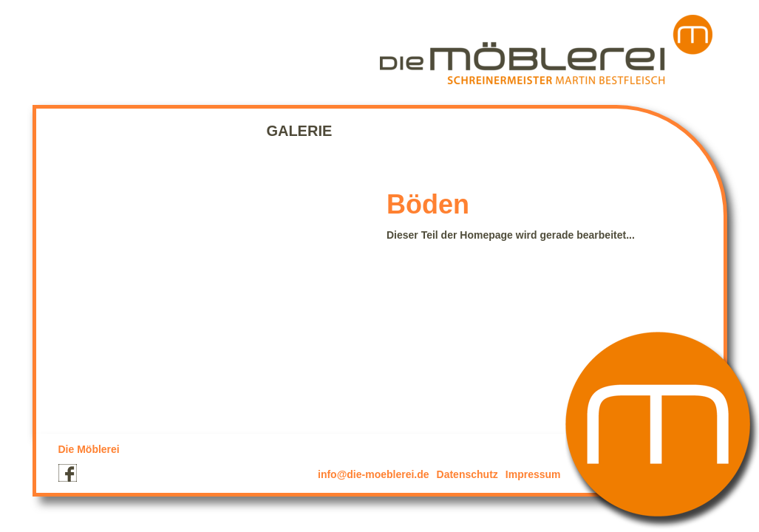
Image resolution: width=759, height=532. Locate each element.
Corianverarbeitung (139, 146)
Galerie (299, 131)
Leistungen (204, 131)
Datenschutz (467, 474)
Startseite (96, 131)
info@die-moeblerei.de (374, 474)
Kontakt (382, 131)
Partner (468, 131)
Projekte (71, 160)
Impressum (533, 474)
